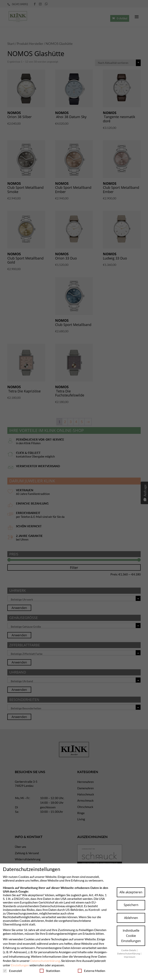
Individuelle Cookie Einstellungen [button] (131, 936)
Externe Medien (92, 971)
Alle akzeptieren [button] (131, 892)
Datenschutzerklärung (45, 961)
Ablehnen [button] (131, 918)
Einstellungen (20, 965)
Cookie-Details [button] (129, 950)
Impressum (130, 957)
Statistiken (50, 971)
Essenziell (12, 971)
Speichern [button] (131, 905)
